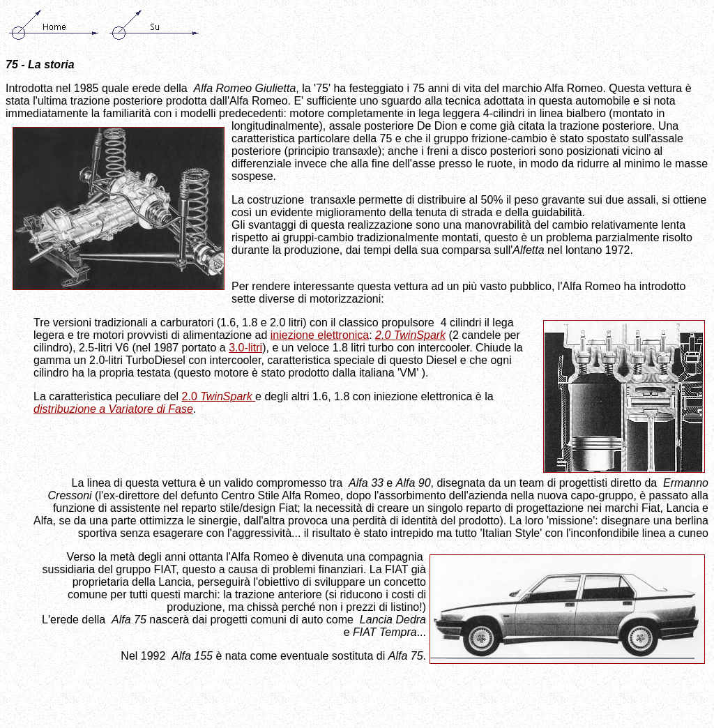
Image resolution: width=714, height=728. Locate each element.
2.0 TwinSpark (410, 335)
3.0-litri (245, 348)
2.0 (219, 396)
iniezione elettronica (320, 335)
